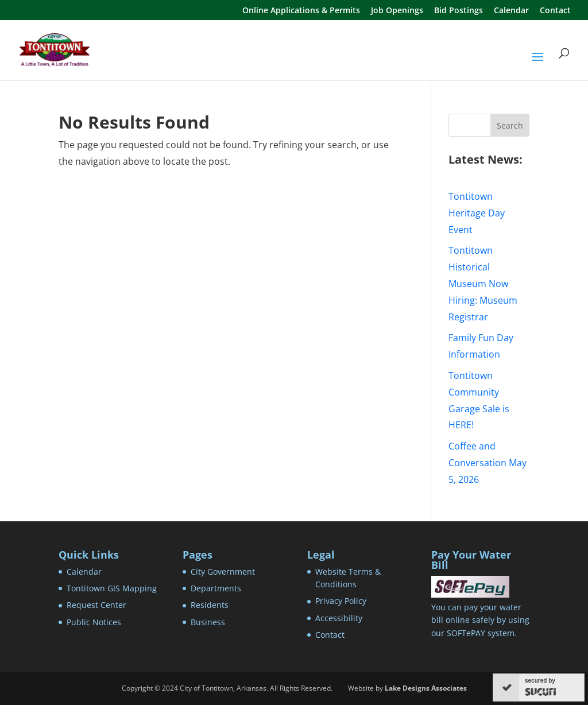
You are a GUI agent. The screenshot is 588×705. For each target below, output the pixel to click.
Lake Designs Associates (426, 688)
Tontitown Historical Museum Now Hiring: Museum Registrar (483, 283)
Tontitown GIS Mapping (112, 588)
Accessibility (339, 618)
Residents (210, 605)
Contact (555, 11)
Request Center (96, 605)
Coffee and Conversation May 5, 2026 (488, 463)
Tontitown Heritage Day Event (477, 213)
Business (208, 622)
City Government (223, 572)
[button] (537, 64)
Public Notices (94, 622)
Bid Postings (459, 11)
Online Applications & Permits (301, 11)
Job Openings (397, 11)
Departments (216, 588)
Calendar (511, 11)
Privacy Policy (341, 601)
